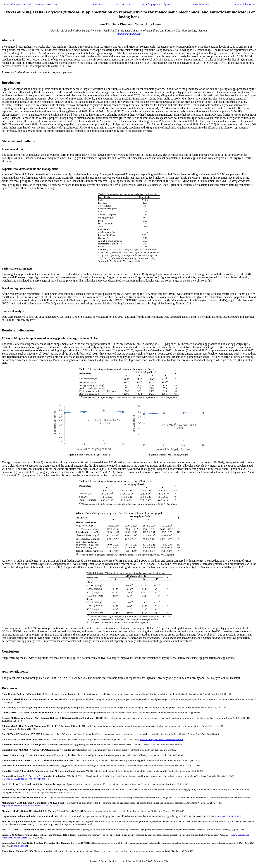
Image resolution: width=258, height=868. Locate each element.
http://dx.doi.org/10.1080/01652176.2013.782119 (25, 779)
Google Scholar (19, 846)
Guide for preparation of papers (157, 4)
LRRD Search (98, 4)
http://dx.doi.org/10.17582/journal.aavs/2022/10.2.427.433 (30, 806)
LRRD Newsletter (200, 4)
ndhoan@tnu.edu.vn (129, 34)
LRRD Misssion (123, 4)
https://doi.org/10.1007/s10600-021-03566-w (162, 739)
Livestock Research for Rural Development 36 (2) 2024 (31, 4)
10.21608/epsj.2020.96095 (230, 816)
